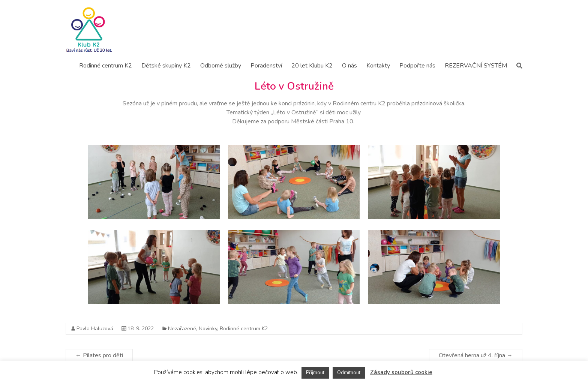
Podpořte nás (417, 66)
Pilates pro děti (99, 355)
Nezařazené (182, 329)
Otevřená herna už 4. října (476, 355)
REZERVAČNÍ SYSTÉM (476, 66)
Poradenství (266, 66)
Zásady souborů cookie (401, 372)
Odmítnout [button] (349, 373)
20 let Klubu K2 (312, 66)
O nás (349, 66)
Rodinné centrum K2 (106, 66)
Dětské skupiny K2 (166, 66)
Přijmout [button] (315, 373)
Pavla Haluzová (95, 329)
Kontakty (378, 66)
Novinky (208, 329)
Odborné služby (221, 66)
